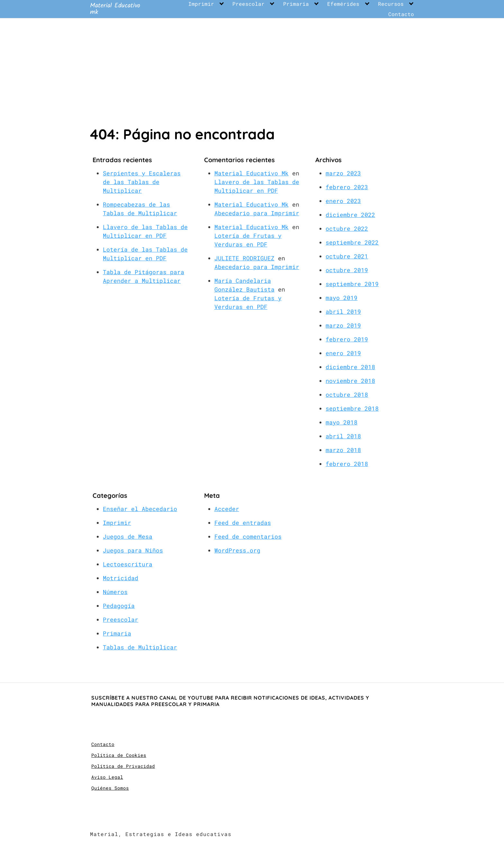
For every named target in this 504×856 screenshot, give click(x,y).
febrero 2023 (347, 187)
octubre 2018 (347, 395)
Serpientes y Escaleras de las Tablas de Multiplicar (142, 182)
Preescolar (248, 4)
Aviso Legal (107, 777)
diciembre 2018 (350, 367)
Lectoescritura (128, 564)
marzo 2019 (343, 325)
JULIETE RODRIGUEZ (244, 258)
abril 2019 (343, 312)
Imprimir (201, 4)
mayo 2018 (342, 422)
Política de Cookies (119, 755)
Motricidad (121, 578)
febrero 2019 (347, 339)
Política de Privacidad (123, 766)
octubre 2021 (347, 256)
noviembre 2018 (350, 381)
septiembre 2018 (352, 408)
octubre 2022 (347, 228)
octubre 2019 (347, 270)
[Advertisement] (252, 67)
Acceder (227, 509)
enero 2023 (343, 201)
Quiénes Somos (110, 788)
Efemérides (343, 4)
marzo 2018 (343, 450)
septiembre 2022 (352, 242)
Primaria (296, 4)
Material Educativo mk (115, 9)
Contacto (401, 14)
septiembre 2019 (352, 284)
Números (115, 592)
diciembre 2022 (350, 215)
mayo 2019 (342, 298)
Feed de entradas (243, 523)
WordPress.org (237, 550)
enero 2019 (343, 353)
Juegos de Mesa (128, 536)
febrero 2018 (347, 464)
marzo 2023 (343, 173)
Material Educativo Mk (252, 173)
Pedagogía (119, 606)
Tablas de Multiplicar (140, 647)
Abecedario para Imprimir (257, 213)
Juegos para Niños (133, 550)
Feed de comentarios (248, 536)
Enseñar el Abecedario (140, 509)
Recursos (391, 4)
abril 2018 (343, 436)
